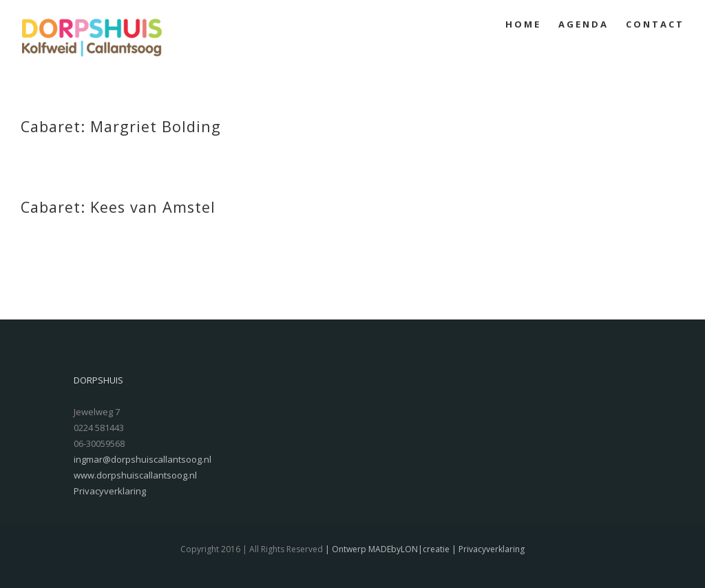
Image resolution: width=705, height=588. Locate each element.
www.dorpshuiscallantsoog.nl (135, 475)
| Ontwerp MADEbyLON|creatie (386, 549)
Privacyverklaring (110, 491)
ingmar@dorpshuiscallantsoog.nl (143, 459)
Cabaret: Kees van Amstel (118, 207)
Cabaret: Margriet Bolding (121, 126)
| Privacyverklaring (487, 549)
